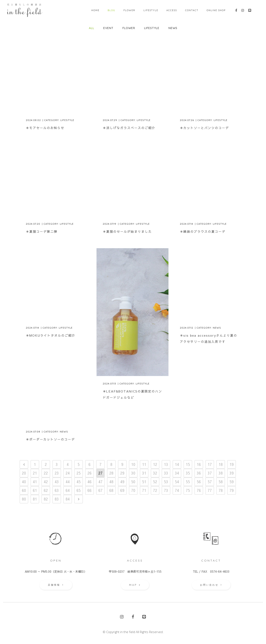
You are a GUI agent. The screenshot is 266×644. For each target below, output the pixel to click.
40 (24, 482)
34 (177, 473)
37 (210, 473)
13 (166, 464)
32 (155, 473)
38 (221, 473)
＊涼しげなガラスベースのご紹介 (129, 128)
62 (46, 490)
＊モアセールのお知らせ (45, 128)
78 (221, 490)
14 (177, 464)
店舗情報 (56, 585)
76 (199, 490)
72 (155, 490)
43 (57, 482)
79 (232, 490)
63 (57, 490)
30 (133, 473)
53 (166, 482)
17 (210, 464)
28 (111, 473)
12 (155, 464)
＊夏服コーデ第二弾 (42, 231)
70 (133, 490)
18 (221, 464)
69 (122, 490)
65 (79, 490)
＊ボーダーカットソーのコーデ (50, 439)
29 (122, 473)
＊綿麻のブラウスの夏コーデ (203, 231)
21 (35, 473)
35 (188, 473)
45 (79, 482)
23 (57, 473)
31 (144, 473)
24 (68, 473)
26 (89, 473)
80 (24, 499)
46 (89, 482)
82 (46, 499)
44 (68, 482)
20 (24, 473)
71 (144, 490)
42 (46, 482)
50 (133, 482)
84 (68, 499)
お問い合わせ (211, 585)
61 (35, 490)
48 (111, 482)
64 (68, 490)
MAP (135, 585)
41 (35, 482)
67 (100, 490)
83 (57, 499)
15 (188, 464)
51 (144, 482)
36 (199, 473)
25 (79, 473)
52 (155, 482)
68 (111, 490)
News (217, 328)
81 (35, 499)
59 (232, 482)
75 (188, 490)
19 (232, 464)
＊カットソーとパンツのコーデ (204, 128)
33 (166, 473)
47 (100, 482)
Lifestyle (67, 120)
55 (188, 482)
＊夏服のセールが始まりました (127, 231)
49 (122, 482)
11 (144, 464)
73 (166, 490)
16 (199, 464)
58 (221, 482)
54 (177, 482)
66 (89, 490)
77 (210, 490)
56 (199, 482)
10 (133, 464)
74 (177, 490)
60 (24, 490)
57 (210, 482)
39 (232, 473)
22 (46, 473)
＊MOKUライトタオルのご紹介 (51, 335)
